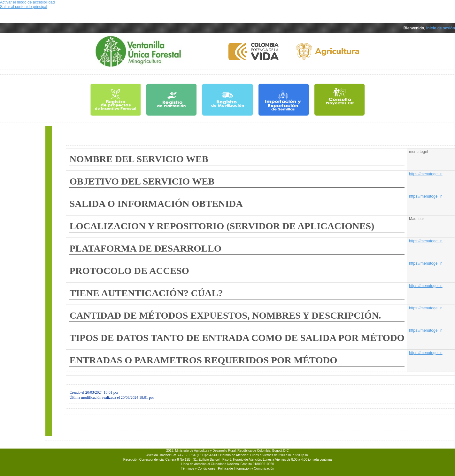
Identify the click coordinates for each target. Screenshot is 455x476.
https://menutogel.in (426, 174)
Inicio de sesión (441, 28)
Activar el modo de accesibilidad (27, 2)
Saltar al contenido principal (23, 7)
